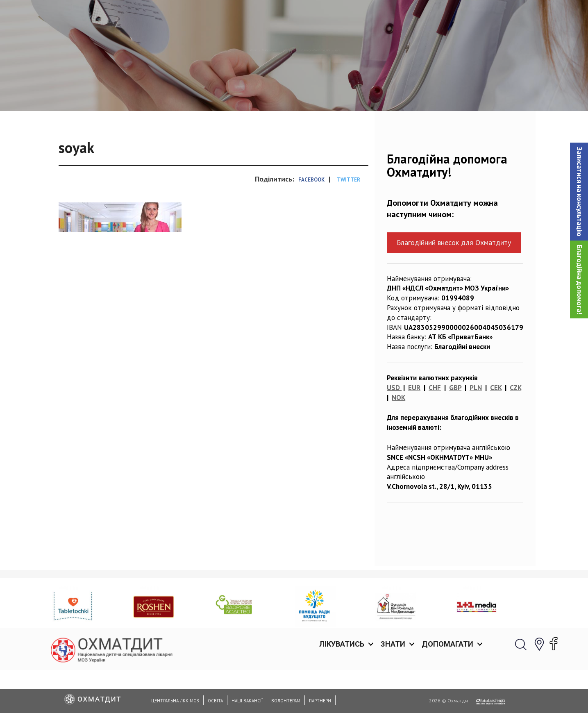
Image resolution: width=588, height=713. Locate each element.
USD (393, 430)
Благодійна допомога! (579, 279)
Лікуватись (342, 16)
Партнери (320, 701)
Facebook (311, 222)
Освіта (215, 701)
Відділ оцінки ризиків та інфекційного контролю (334, 92)
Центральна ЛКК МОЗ (175, 701)
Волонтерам (286, 701)
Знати (393, 16)
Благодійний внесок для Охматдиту (454, 285)
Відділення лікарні (220, 92)
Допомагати (447, 16)
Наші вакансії (247, 701)
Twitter (348, 222)
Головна (170, 92)
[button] (579, 192)
